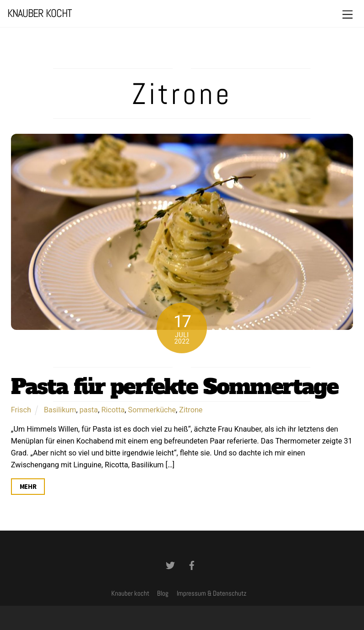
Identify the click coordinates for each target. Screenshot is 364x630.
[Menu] (348, 15)
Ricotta (113, 410)
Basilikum (60, 410)
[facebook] (192, 564)
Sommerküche (152, 410)
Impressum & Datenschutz (212, 593)
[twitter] (170, 564)
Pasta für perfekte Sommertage (174, 386)
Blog (163, 593)
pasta (89, 410)
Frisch (21, 410)
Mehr (28, 487)
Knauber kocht (130, 593)
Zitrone (191, 410)
